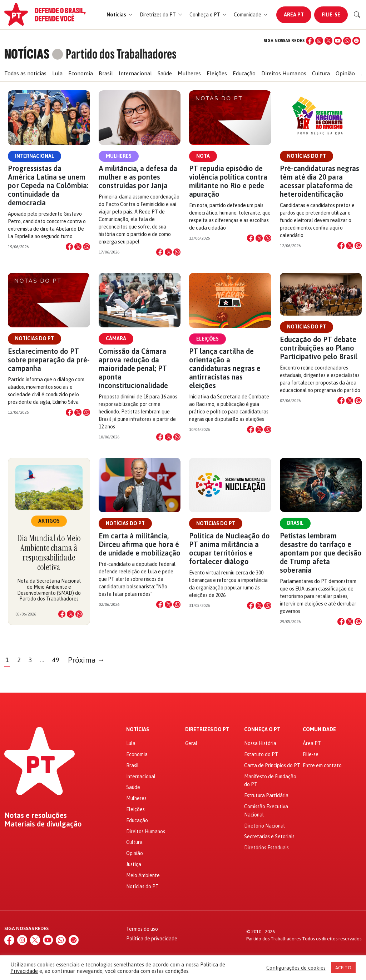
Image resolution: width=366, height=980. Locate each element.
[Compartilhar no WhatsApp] (86, 247)
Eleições (217, 73)
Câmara (116, 338)
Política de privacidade (152, 939)
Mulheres (189, 73)
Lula (57, 73)
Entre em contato (322, 765)
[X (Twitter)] (328, 41)
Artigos (49, 521)
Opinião (345, 73)
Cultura (321, 73)
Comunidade (319, 730)
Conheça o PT (262, 730)
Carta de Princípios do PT (272, 765)
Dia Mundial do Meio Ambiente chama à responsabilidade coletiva (49, 553)
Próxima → (86, 660)
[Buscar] (357, 15)
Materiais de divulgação (43, 824)
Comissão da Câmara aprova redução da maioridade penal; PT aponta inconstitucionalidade (133, 368)
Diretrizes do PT (207, 730)
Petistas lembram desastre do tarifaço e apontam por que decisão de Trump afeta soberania (321, 553)
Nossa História (260, 743)
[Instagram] (319, 41)
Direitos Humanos (284, 73)
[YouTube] (338, 41)
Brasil (106, 73)
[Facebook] (310, 41)
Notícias (138, 730)
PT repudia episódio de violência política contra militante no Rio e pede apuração (228, 181)
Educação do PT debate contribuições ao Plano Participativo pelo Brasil (319, 348)
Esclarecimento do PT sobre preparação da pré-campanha (49, 360)
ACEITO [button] (343, 968)
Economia (81, 73)
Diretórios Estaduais (266, 848)
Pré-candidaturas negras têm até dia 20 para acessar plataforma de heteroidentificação (320, 181)
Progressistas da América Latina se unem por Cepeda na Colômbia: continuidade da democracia (48, 185)
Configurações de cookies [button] (296, 968)
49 (56, 660)
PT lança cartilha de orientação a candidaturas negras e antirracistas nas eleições (225, 368)
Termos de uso (142, 929)
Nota (203, 156)
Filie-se (331, 15)
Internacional (135, 73)
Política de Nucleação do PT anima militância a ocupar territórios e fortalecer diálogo (229, 549)
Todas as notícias (25, 73)
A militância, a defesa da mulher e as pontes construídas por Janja (138, 177)
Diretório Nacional (264, 826)
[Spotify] (356, 41)
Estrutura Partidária (266, 795)
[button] (120, 15)
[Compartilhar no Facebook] (69, 247)
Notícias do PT (306, 156)
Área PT (294, 15)
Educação (244, 73)
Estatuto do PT (261, 754)
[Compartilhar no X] (78, 247)
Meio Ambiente (143, 875)
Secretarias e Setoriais (269, 836)
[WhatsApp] (347, 41)
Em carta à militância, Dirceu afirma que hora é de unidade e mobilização (140, 544)
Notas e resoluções (36, 815)
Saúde (165, 73)
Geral (191, 743)
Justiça (134, 864)
